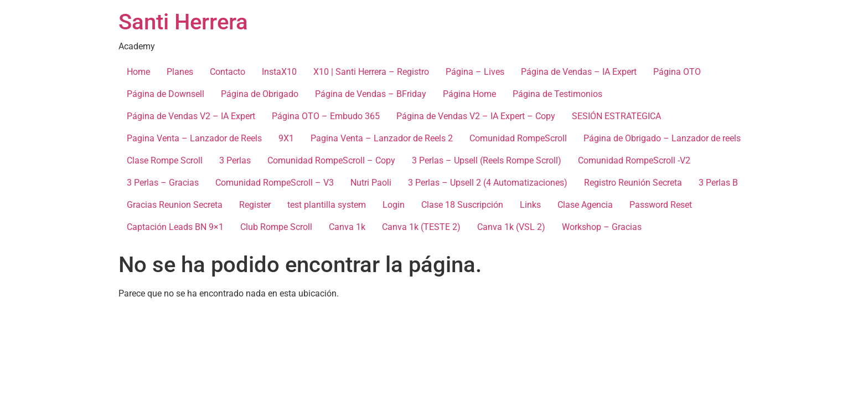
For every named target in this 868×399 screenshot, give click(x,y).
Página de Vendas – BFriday (371, 94)
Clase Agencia (585, 205)
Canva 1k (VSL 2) (511, 227)
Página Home (469, 94)
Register (255, 205)
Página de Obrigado (260, 94)
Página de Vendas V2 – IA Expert (191, 116)
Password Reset (661, 205)
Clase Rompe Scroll (165, 160)
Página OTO (677, 72)
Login (394, 205)
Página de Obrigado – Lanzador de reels (662, 138)
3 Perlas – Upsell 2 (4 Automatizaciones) (488, 183)
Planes (180, 72)
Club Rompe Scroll (276, 227)
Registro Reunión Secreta (633, 183)
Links (530, 205)
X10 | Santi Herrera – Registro (371, 72)
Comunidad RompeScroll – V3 (275, 183)
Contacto (228, 72)
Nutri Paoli (371, 183)
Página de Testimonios (557, 94)
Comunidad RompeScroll (518, 138)
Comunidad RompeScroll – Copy (331, 160)
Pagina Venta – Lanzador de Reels (194, 138)
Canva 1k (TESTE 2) (421, 227)
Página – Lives (475, 72)
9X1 (286, 138)
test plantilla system (327, 205)
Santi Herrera (183, 22)
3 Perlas (235, 160)
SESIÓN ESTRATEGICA (616, 116)
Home (138, 72)
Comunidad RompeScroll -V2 (634, 160)
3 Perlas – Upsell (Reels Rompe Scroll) (487, 160)
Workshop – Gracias (602, 227)
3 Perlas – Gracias (163, 183)
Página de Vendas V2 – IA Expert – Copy (476, 116)
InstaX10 (279, 72)
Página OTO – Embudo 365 (326, 116)
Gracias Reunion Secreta (175, 205)
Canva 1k (347, 227)
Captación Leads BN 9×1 (175, 227)
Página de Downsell (166, 94)
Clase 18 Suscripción (462, 205)
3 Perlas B (718, 183)
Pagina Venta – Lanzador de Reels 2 (382, 138)
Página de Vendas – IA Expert (579, 72)
